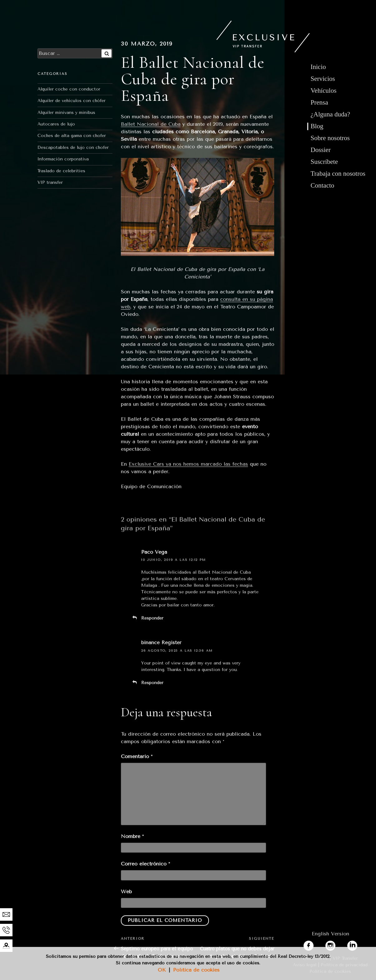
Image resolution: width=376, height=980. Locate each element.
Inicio (318, 67)
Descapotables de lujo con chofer (73, 147)
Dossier (321, 150)
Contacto (323, 185)
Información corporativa (63, 159)
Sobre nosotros (330, 138)
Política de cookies (196, 970)
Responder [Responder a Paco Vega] (152, 618)
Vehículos (324, 91)
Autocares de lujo (56, 124)
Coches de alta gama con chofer (72, 136)
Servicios (323, 79)
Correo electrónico (145, 864)
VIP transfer (50, 182)
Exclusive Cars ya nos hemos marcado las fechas (188, 464)
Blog (317, 126)
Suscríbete (324, 162)
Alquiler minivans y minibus (66, 113)
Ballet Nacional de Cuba (151, 124)
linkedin (357, 944)
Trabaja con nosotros (338, 174)
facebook (314, 944)
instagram (337, 944)
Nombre (132, 836)
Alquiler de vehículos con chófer (72, 101)
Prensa (319, 102)
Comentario (137, 756)
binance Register (161, 642)
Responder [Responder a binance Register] (152, 683)
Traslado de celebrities (61, 171)
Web (126, 892)
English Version (330, 934)
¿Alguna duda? (331, 114)
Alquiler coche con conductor (69, 89)
